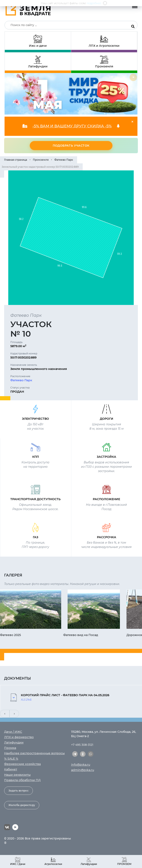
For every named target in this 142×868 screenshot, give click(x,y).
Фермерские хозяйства (22, 764)
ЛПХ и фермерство (19, 737)
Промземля (41, 160)
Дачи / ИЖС (13, 732)
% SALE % (11, 759)
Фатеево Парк (64, 160)
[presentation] (5, 714)
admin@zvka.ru (83, 770)
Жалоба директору (22, 805)
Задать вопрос (18, 791)
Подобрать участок (71, 146)
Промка (10, 748)
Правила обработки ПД (22, 780)
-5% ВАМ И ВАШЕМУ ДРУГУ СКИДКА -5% (72, 126)
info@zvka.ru (81, 765)
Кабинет (11, 769)
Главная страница (16, 160)
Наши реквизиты (17, 775)
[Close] (133, 77)
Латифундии (14, 742)
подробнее (94, 3)
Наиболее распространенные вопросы (34, 753)
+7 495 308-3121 (82, 745)
